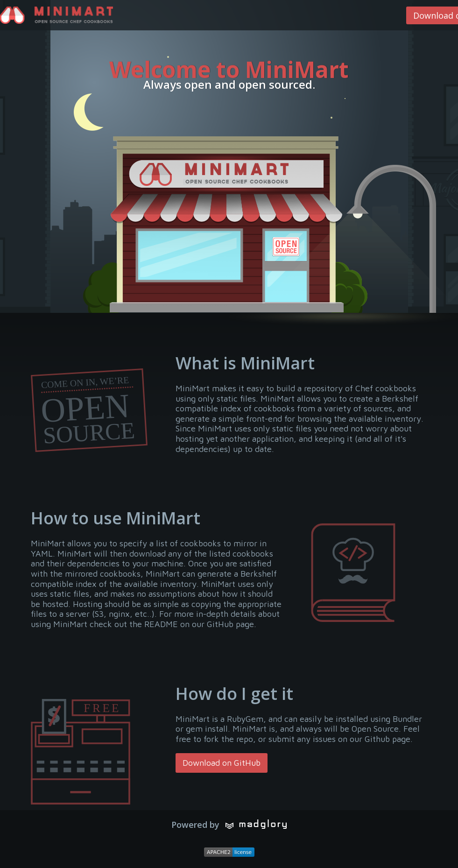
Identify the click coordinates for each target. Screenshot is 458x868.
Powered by (229, 825)
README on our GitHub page (199, 624)
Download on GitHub (222, 763)
